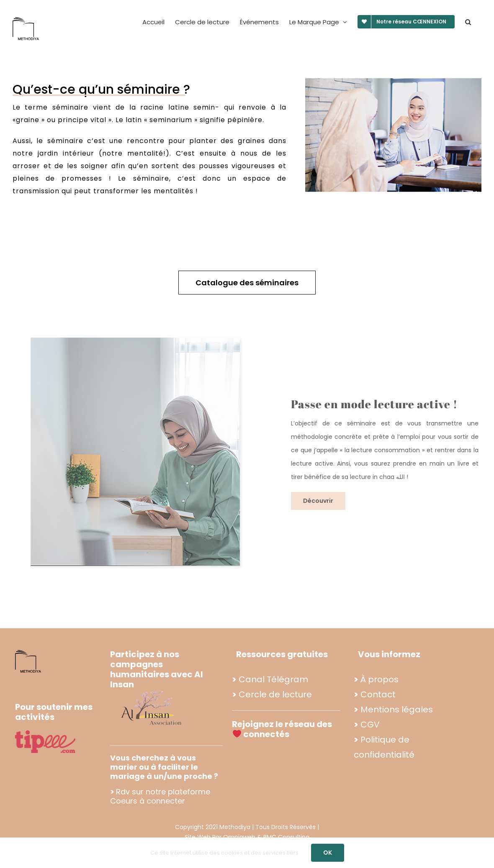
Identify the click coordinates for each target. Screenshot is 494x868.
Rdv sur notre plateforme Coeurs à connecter (160, 796)
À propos (380, 679)
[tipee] (45, 734)
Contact (378, 694)
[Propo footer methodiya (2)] (152, 690)
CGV (370, 725)
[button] (468, 22)
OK (328, 853)
